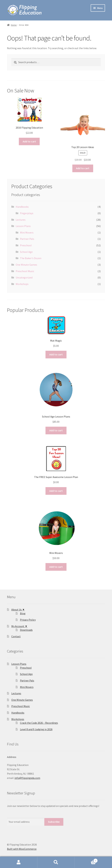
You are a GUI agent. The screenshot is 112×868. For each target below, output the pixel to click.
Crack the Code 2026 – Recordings (39, 723)
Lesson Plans (23, 226)
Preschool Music (25, 271)
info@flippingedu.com (27, 778)
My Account (19, 862)
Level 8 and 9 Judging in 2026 (36, 729)
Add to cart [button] (29, 141)
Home (14, 25)
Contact (16, 636)
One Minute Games (26, 265)
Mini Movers (27, 232)
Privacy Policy (28, 620)
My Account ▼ (19, 626)
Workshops (22, 284)
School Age (26, 252)
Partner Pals (27, 239)
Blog (23, 613)
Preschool (26, 245)
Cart (86, 860)
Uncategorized (24, 277)
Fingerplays (27, 213)
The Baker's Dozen (31, 258)
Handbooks (22, 207)
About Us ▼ (18, 610)
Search (56, 862)
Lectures (21, 220)
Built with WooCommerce (22, 849)
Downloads (26, 630)
